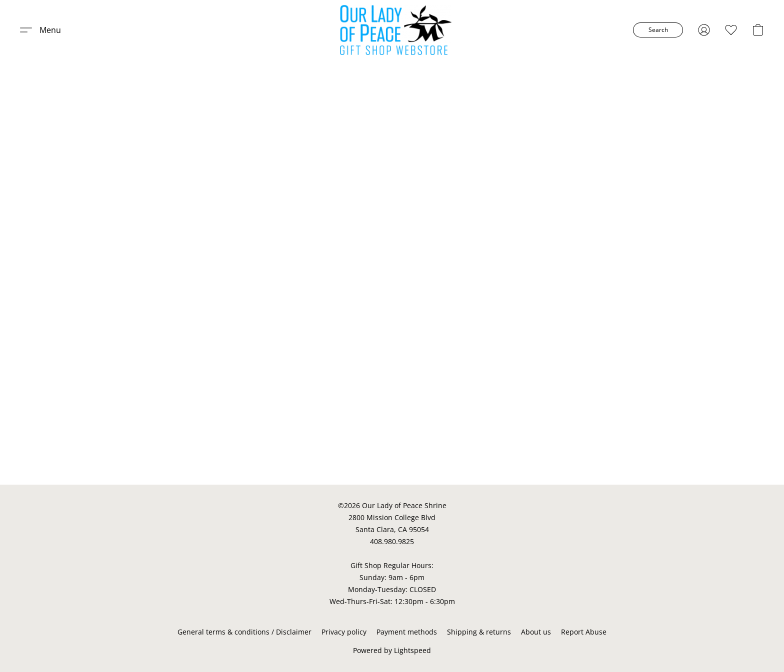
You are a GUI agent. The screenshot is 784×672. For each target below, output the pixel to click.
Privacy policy (344, 632)
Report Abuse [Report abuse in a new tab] (584, 632)
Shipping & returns (479, 632)
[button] (396, 30)
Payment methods (407, 632)
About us (536, 632)
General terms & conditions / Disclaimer (244, 632)
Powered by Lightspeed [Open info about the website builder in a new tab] (392, 650)
